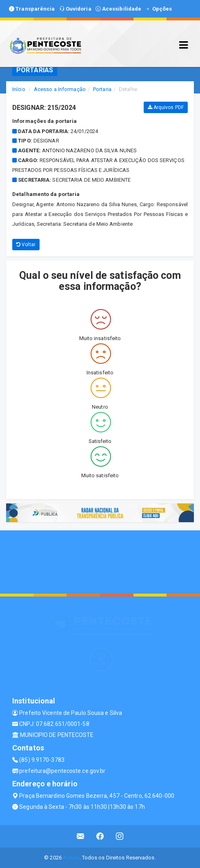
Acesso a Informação (60, 89)
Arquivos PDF (166, 107)
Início (19, 89)
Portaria (102, 89)
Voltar (26, 245)
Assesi (71, 858)
